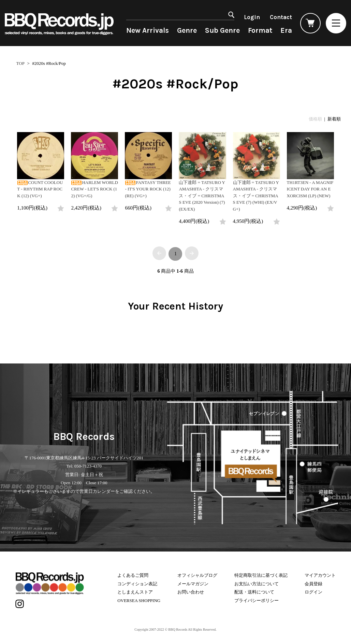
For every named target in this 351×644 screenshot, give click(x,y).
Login (252, 17)
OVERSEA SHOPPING (139, 600)
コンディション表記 (137, 584)
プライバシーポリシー (257, 600)
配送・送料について (254, 592)
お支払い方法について (257, 584)
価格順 (315, 119)
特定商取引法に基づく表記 (261, 575)
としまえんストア (135, 592)
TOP (20, 63)
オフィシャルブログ (197, 575)
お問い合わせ (191, 592)
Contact (281, 17)
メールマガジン (193, 584)
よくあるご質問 (133, 575)
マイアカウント (320, 575)
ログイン (313, 592)
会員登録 (313, 584)
